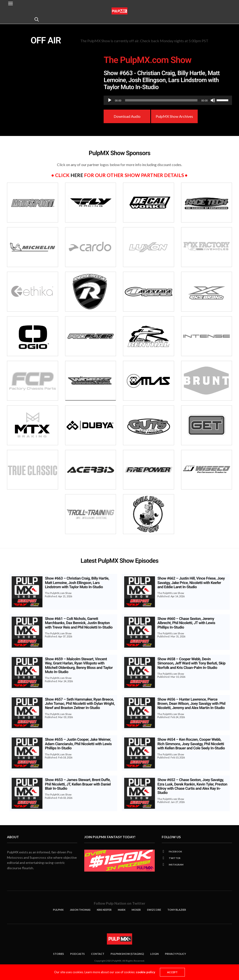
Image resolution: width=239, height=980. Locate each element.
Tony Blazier (177, 910)
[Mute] (213, 100)
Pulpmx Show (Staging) (127, 954)
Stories (59, 954)
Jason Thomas (80, 910)
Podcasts (77, 954)
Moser (136, 910)
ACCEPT (172, 972)
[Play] (110, 100)
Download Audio (127, 116)
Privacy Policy (176, 954)
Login (155, 954)
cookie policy (146, 972)
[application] (168, 100)
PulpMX (58, 910)
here (77, 175)
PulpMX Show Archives (174, 116)
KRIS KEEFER (104, 910)
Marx (122, 910)
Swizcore (154, 910)
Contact (98, 954)
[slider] (161, 100)
